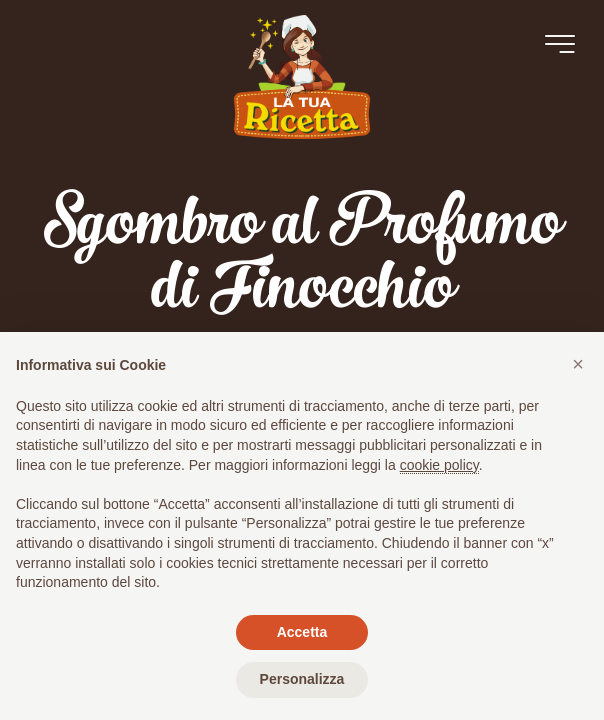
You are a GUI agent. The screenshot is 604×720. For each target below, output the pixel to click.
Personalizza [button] (302, 679)
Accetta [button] (302, 632)
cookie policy (439, 465)
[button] (578, 364)
